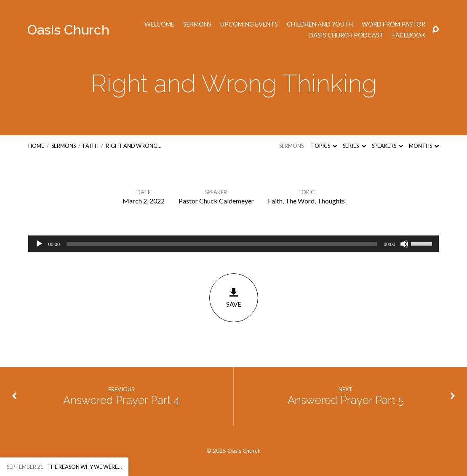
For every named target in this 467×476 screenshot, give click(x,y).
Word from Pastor (394, 24)
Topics (324, 146)
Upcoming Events (249, 24)
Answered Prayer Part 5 (346, 400)
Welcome (159, 24)
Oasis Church (68, 30)
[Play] (39, 244)
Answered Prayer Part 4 (121, 400)
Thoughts (331, 201)
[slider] (222, 244)
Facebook (409, 35)
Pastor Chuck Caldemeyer (216, 201)
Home (36, 146)
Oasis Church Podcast (346, 35)
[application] (234, 244)
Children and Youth (320, 24)
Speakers (387, 146)
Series (354, 146)
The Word (300, 201)
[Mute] (404, 244)
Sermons (197, 24)
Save (234, 298)
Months (424, 146)
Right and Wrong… (133, 146)
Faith (91, 146)
